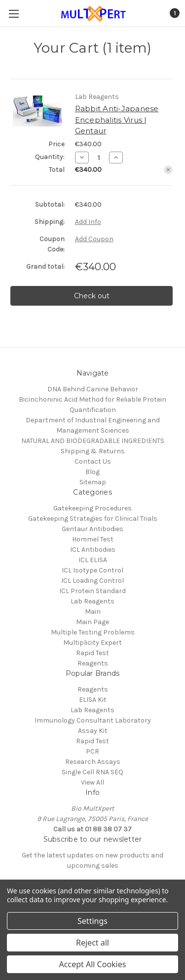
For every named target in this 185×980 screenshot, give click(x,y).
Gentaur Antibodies (92, 529)
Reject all (92, 943)
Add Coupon (94, 239)
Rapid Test (92, 653)
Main (93, 612)
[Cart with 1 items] (174, 13)
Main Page (92, 622)
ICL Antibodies (93, 550)
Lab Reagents (92, 601)
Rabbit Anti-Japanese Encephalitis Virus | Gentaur (117, 120)
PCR (92, 751)
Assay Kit (93, 731)
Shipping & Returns (93, 451)
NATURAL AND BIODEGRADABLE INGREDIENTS (93, 441)
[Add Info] (88, 222)
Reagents (93, 663)
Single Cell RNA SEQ (92, 772)
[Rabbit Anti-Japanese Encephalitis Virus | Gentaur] (99, 158)
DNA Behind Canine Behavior (93, 389)
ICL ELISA (93, 560)
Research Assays (93, 762)
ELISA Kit (93, 700)
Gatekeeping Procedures (92, 508)
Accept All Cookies (93, 964)
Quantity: (50, 157)
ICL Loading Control (92, 581)
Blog (92, 472)
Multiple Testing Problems (93, 632)
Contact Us (93, 461)
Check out (92, 296)
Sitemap (93, 482)
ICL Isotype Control (92, 570)
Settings (92, 921)
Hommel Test (93, 539)
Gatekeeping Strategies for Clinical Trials (93, 519)
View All (92, 782)
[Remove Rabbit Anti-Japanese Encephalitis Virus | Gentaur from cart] (168, 170)
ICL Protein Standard (92, 591)
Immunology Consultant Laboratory (93, 720)
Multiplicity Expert (92, 643)
